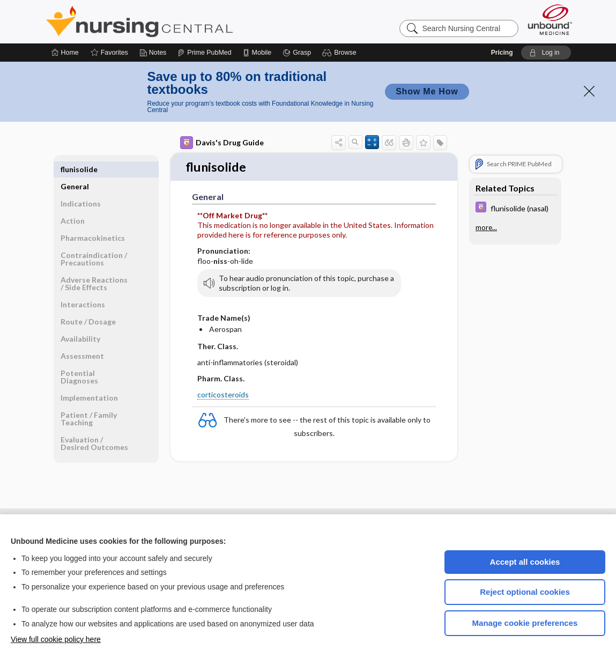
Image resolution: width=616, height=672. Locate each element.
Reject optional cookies (525, 592)
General (75, 169)
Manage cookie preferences (525, 623)
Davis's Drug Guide (222, 143)
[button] (341, 53)
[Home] (65, 53)
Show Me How (427, 91)
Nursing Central (180, 21)
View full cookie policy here (56, 639)
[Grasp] (297, 53)
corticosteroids (223, 396)
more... (486, 227)
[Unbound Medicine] (550, 20)
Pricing (502, 53)
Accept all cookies (525, 562)
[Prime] (204, 53)
